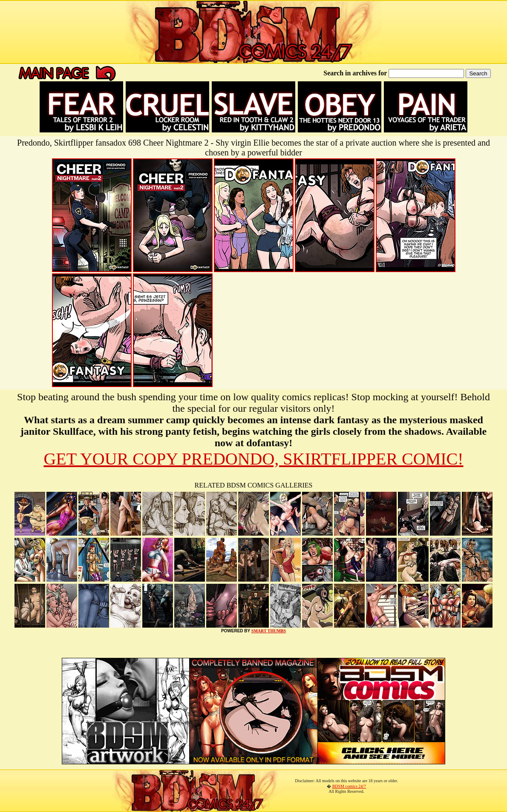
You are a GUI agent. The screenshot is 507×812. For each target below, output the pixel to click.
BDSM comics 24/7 (349, 786)
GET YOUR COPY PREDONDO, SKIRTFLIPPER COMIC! (253, 459)
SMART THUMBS (269, 631)
